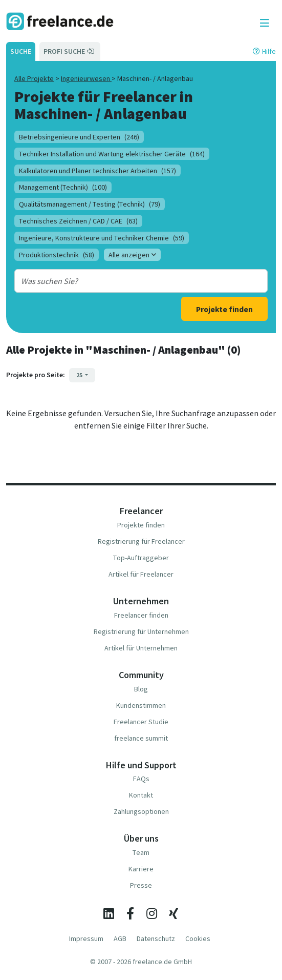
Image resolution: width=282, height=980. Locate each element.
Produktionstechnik (57, 255)
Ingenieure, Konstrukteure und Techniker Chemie (102, 238)
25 (80, 375)
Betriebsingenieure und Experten (79, 137)
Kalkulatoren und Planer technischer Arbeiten (97, 171)
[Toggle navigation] (265, 23)
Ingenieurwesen (86, 78)
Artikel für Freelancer (141, 574)
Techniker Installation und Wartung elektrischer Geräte (112, 154)
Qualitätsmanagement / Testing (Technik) (90, 204)
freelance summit (141, 738)
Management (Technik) (63, 187)
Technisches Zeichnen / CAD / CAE (78, 221)
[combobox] (131, 281)
